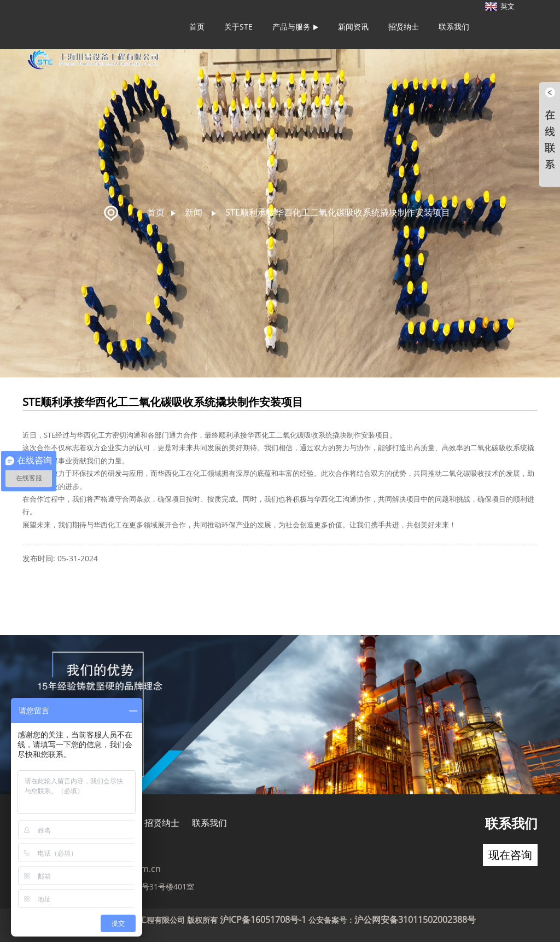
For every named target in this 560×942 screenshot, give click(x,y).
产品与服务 (295, 27)
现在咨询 (510, 855)
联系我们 (454, 27)
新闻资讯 (353, 27)
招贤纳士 (404, 27)
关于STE (238, 27)
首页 (197, 27)
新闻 (194, 212)
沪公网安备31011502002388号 (415, 920)
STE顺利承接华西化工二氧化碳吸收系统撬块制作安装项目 (338, 212)
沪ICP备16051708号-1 (263, 920)
